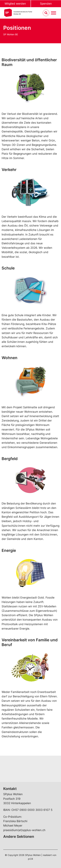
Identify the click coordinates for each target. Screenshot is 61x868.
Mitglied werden (15, 4)
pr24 (30, 859)
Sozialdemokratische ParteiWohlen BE (23, 13)
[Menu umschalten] (54, 13)
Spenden (46, 4)
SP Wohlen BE (11, 34)
